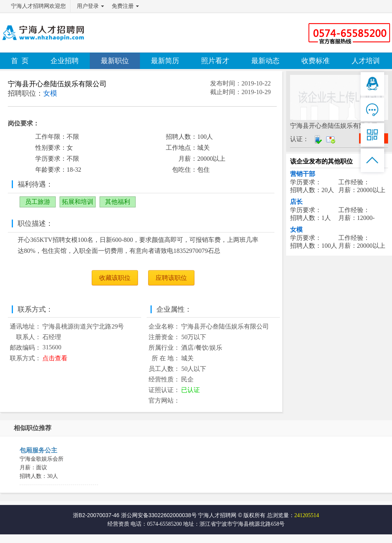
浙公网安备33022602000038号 (159, 515)
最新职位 (115, 61)
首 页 (20, 61)
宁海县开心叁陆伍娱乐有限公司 (57, 84)
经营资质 (118, 524)
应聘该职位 (171, 278)
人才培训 (366, 61)
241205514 (307, 515)
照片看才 (215, 61)
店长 (296, 202)
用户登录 (88, 6)
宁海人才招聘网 (217, 515)
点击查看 (55, 358)
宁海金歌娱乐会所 (42, 459)
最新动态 (265, 61)
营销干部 (303, 174)
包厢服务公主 (38, 450)
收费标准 (316, 61)
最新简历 (165, 61)
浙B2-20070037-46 (96, 515)
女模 (296, 230)
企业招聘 (65, 61)
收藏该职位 (115, 278)
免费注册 (123, 6)
